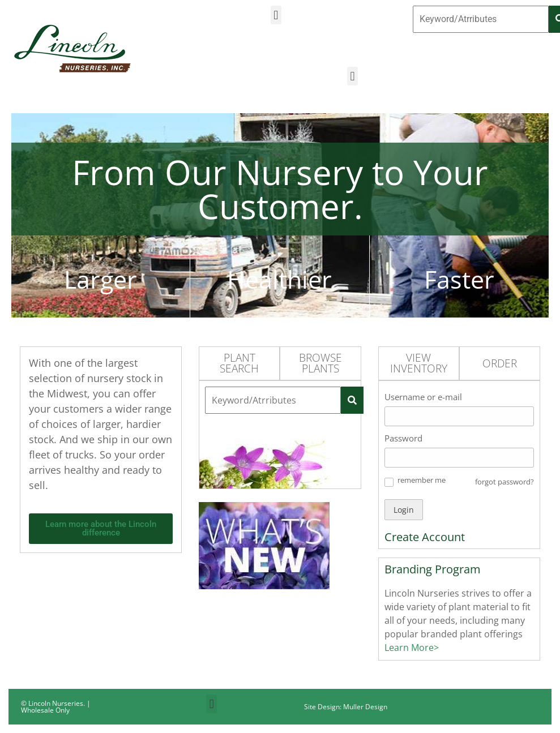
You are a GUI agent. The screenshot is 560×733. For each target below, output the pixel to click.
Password (403, 438)
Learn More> (412, 648)
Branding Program (433, 569)
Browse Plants (320, 363)
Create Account (425, 537)
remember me (422, 480)
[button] (276, 15)
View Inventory (419, 363)
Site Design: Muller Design (346, 707)
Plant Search (239, 363)
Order (500, 363)
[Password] (459, 458)
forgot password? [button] (505, 482)
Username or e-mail (423, 397)
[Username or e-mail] (459, 416)
